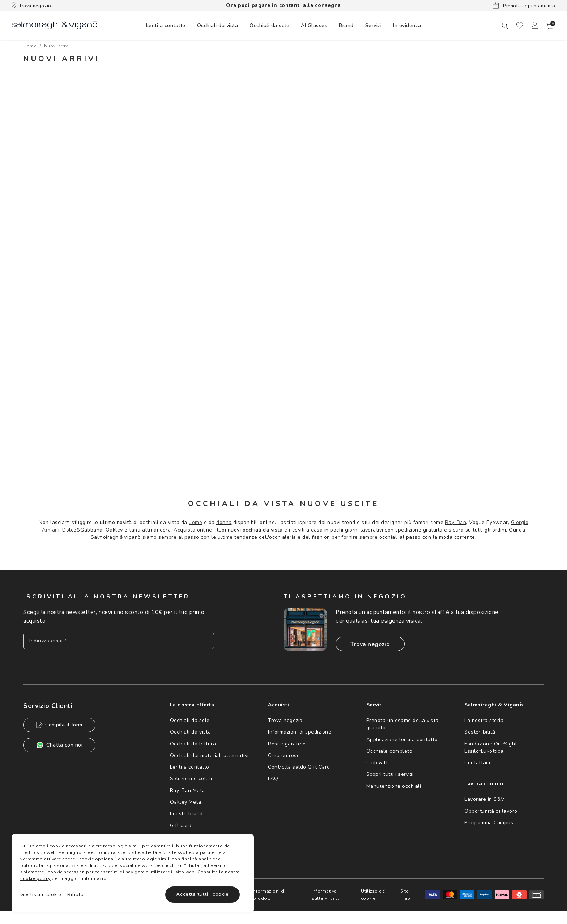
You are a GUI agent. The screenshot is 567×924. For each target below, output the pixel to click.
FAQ (273, 779)
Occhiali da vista (191, 732)
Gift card (181, 826)
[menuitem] (166, 25)
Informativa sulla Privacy (326, 895)
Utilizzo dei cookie (373, 895)
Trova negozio (31, 5)
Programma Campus (489, 823)
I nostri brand (186, 814)
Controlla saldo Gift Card (299, 767)
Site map (405, 895)
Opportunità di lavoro (491, 811)
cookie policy (35, 878)
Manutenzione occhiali (394, 786)
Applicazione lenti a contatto (402, 740)
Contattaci (477, 763)
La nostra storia (484, 720)
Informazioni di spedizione (300, 732)
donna (224, 522)
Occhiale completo (389, 751)
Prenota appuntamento (524, 5)
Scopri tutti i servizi (390, 774)
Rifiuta (76, 895)
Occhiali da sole (190, 720)
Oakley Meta (186, 802)
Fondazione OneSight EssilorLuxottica (491, 747)
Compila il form (59, 725)
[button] (550, 26)
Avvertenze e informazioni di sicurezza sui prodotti (254, 895)
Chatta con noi (59, 745)
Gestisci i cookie (41, 895)
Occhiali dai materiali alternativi (209, 755)
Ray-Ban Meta (187, 790)
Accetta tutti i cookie (202, 894)
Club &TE (378, 763)
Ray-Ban (456, 522)
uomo (195, 522)
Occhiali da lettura (193, 744)
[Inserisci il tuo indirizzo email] (119, 641)
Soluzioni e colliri (191, 779)
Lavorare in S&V (485, 799)
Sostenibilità (480, 732)
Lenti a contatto (190, 767)
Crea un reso (284, 755)
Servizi (374, 25)
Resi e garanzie (287, 744)
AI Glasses (314, 25)
